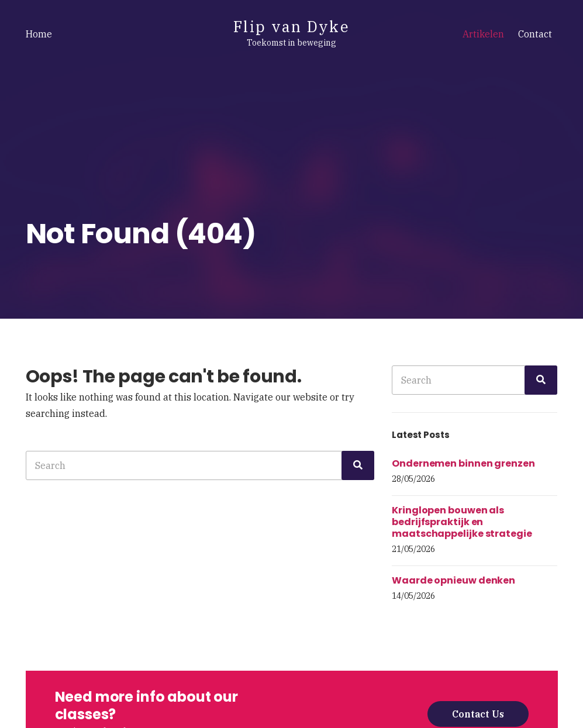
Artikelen (483, 34)
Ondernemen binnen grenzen (463, 463)
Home (39, 34)
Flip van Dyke (291, 26)
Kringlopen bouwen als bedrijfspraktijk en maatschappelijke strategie (462, 522)
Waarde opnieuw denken (453, 580)
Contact (535, 34)
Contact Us (478, 714)
